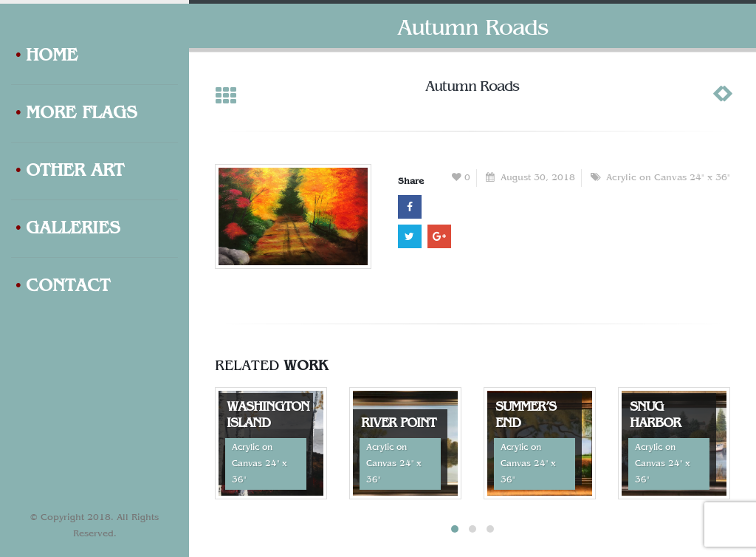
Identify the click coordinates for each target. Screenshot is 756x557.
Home (46, 56)
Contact (62, 287)
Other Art (69, 171)
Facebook (410, 207)
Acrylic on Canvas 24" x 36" (668, 178)
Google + (439, 236)
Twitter (410, 236)
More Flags (76, 114)
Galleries (68, 229)
